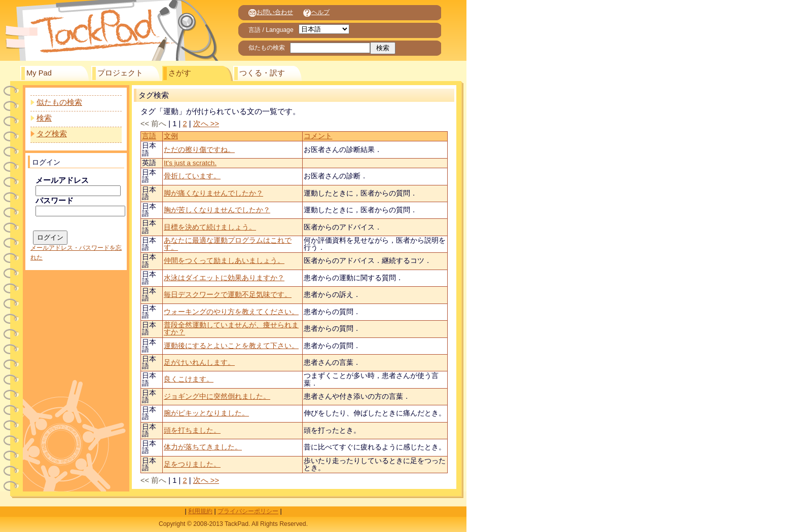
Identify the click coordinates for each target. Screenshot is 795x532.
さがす (180, 73)
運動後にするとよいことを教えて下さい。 (231, 346)
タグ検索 (52, 134)
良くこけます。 (189, 379)
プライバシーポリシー (248, 511)
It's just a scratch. (190, 163)
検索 (44, 118)
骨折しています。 (192, 176)
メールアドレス (62, 180)
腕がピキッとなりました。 (206, 413)
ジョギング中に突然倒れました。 (217, 396)
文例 (171, 136)
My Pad (39, 73)
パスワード (55, 201)
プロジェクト (120, 73)
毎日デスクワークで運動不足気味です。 (228, 295)
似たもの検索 (59, 102)
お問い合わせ (271, 12)
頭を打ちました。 (192, 430)
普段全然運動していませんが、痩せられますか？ (231, 329)
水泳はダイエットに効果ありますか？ (224, 278)
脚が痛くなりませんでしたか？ (213, 193)
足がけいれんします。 (199, 363)
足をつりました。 (192, 464)
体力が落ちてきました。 (203, 447)
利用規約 (200, 511)
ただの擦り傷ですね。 (199, 150)
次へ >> (206, 124)
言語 (149, 136)
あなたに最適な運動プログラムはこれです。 (228, 244)
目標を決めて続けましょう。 (210, 227)
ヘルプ (316, 12)
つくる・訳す (262, 73)
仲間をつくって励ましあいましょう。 (224, 261)
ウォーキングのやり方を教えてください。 (231, 312)
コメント (318, 136)
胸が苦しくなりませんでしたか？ (217, 210)
